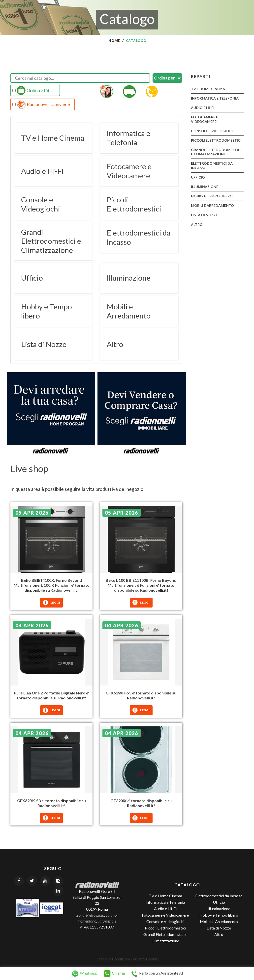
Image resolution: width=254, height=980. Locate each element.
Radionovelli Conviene (41, 105)
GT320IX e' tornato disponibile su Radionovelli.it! (141, 803)
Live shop (30, 468)
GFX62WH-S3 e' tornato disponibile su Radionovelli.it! (141, 695)
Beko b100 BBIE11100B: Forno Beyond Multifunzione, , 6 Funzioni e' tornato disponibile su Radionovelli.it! (141, 585)
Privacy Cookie (145, 958)
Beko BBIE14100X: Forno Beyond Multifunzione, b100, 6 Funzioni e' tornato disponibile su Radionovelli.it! (52, 585)
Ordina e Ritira (33, 90)
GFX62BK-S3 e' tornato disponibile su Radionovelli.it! (51, 803)
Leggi (51, 602)
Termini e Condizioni (113, 958)
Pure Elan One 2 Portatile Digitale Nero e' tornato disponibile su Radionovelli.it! (51, 695)
